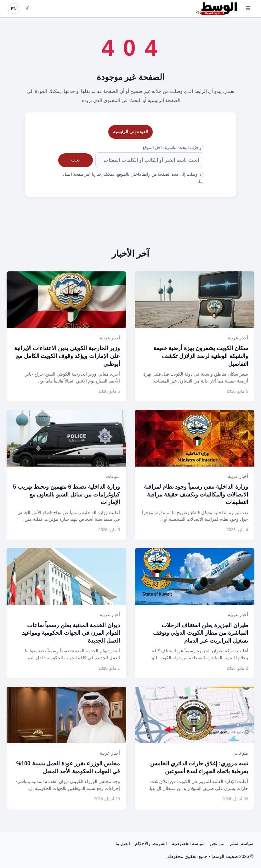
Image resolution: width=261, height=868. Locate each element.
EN (14, 9)
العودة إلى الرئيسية (130, 132)
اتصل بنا (123, 843)
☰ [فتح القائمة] (248, 8)
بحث (75, 160)
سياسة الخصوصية (188, 843)
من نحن (217, 843)
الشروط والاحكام (151, 843)
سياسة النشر (241, 843)
